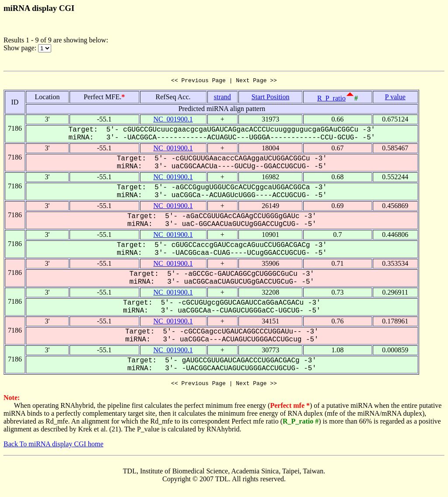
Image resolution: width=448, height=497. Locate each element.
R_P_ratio (331, 99)
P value (395, 98)
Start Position (271, 98)
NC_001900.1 (173, 120)
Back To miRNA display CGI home (53, 447)
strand (222, 98)
